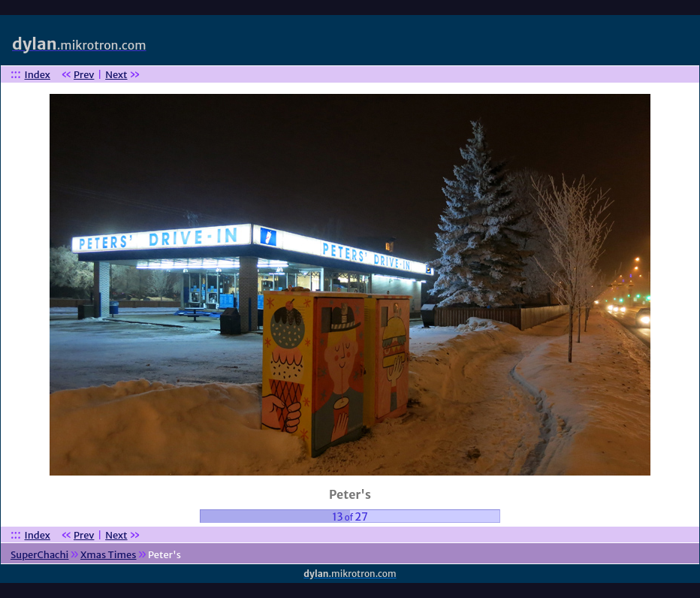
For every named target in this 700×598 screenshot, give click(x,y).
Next (116, 75)
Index (38, 75)
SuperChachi (39, 555)
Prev (84, 75)
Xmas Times (109, 555)
